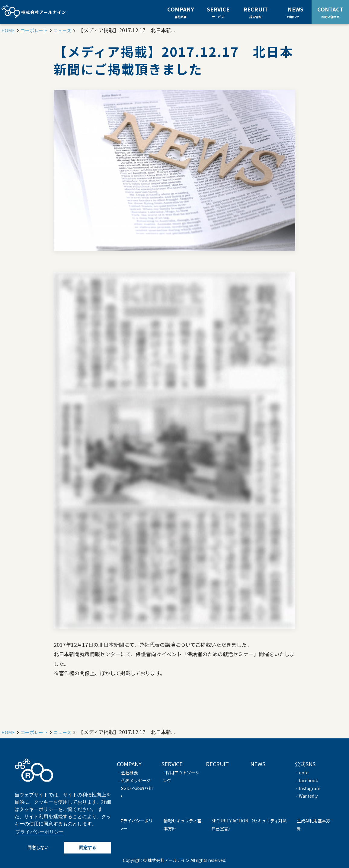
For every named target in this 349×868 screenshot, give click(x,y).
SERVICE (218, 12)
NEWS (296, 12)
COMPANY (181, 12)
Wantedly (308, 796)
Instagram (310, 788)
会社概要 (130, 773)
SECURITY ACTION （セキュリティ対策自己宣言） (249, 824)
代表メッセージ (136, 780)
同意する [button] (88, 847)
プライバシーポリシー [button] (40, 832)
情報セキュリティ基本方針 (183, 824)
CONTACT (330, 12)
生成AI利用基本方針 (314, 824)
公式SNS (305, 764)
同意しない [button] (38, 847)
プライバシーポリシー (136, 824)
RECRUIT (256, 12)
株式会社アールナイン (34, 12)
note (304, 773)
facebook (308, 780)
